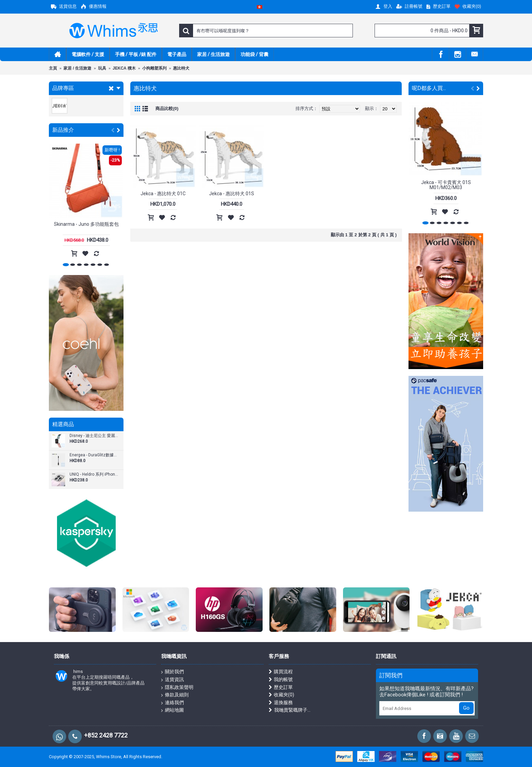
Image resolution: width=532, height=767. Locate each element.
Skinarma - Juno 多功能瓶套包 (86, 224)
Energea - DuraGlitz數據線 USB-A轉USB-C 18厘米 (94, 455)
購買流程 (281, 672)
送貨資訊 (173, 680)
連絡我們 (173, 703)
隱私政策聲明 (177, 688)
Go (466, 708)
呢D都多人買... (429, 88)
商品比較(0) (167, 108)
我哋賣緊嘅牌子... (290, 710)
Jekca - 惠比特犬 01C (163, 194)
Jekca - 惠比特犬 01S (232, 194)
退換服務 (281, 703)
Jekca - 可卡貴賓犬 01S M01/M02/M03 (446, 185)
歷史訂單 (281, 687)
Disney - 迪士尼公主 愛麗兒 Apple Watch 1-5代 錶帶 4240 (94, 436)
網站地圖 (173, 710)
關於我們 (173, 672)
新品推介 (63, 130)
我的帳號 (281, 680)
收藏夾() (281, 695)
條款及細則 (175, 695)
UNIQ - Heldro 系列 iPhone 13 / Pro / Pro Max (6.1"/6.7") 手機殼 (94, 474)
